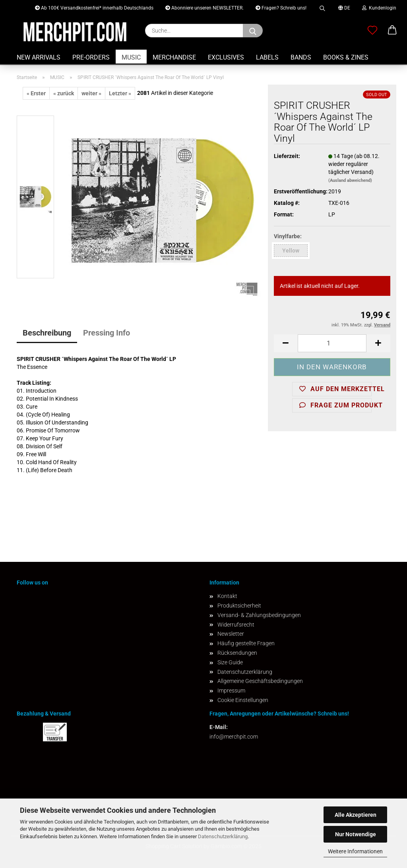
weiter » (91, 93)
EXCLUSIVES (226, 57)
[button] (392, 31)
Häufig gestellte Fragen (246, 643)
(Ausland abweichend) (350, 180)
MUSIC (131, 57)
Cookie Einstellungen (243, 700)
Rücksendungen (237, 653)
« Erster (36, 93)
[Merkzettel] (372, 31)
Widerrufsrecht (236, 625)
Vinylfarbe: (288, 236)
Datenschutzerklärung (223, 836)
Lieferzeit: (287, 156)
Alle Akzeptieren (356, 815)
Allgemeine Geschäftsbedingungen (260, 681)
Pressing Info (107, 333)
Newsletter (231, 634)
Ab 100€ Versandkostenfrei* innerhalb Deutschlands (94, 8)
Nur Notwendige (356, 834)
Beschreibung (47, 333)
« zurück (64, 93)
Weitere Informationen (355, 851)
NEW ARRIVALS (39, 57)
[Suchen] (253, 31)
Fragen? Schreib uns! (281, 8)
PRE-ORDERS (91, 57)
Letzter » (120, 93)
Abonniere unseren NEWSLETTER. (204, 8)
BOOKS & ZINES (346, 57)
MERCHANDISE (174, 57)
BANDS (301, 57)
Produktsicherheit (239, 606)
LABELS (267, 57)
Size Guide (230, 662)
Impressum (231, 691)
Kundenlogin (379, 8)
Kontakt (227, 596)
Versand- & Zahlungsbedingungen (259, 615)
